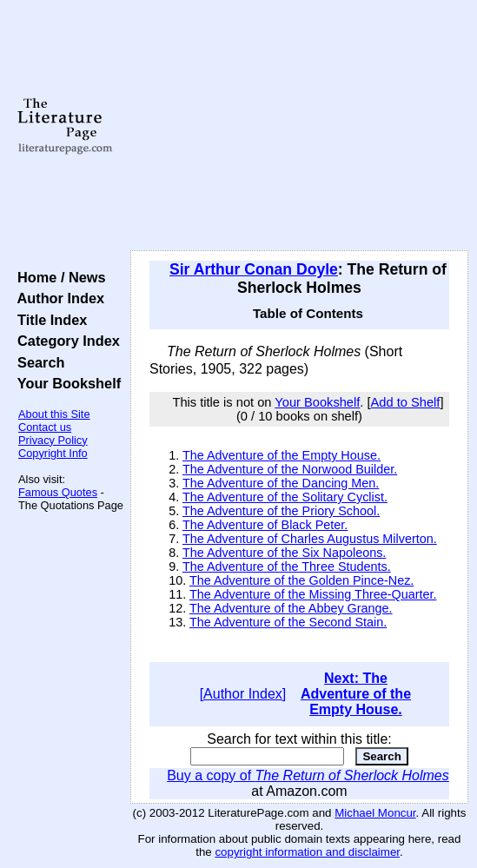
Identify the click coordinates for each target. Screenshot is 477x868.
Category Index (65, 341)
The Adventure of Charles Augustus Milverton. (310, 539)
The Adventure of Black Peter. (265, 525)
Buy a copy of (308, 775)
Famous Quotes (58, 492)
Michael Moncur (375, 813)
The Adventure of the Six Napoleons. (284, 553)
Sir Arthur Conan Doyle (254, 269)
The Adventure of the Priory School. (281, 511)
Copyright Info (53, 453)
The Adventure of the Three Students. (287, 567)
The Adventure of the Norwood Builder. (290, 469)
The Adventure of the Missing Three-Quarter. (313, 594)
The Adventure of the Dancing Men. (281, 483)
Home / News (58, 277)
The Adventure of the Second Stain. (288, 622)
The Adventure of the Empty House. (282, 455)
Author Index (57, 298)
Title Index (48, 320)
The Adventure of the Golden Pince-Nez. (301, 580)
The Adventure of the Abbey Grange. (291, 608)
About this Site (54, 414)
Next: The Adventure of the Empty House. (356, 694)
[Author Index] (243, 694)
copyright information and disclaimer (307, 852)
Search (37, 362)
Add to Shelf (406, 402)
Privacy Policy (53, 440)
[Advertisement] (299, 126)
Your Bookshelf (65, 383)
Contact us (45, 427)
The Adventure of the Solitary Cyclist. (285, 497)
